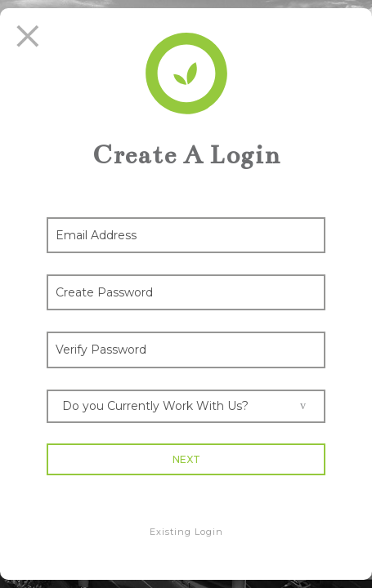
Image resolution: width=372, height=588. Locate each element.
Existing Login (186, 532)
